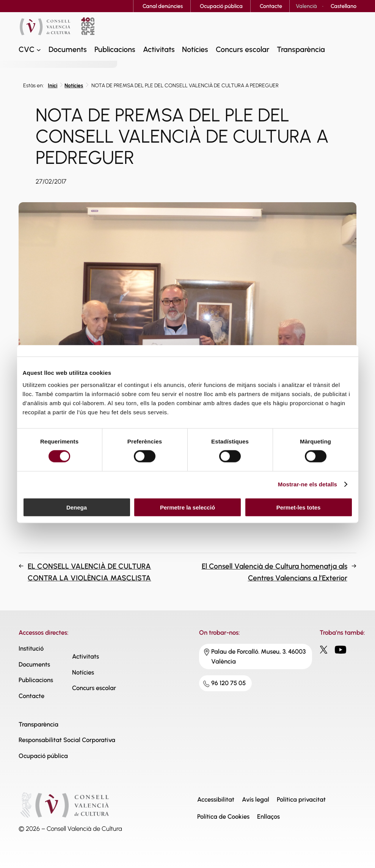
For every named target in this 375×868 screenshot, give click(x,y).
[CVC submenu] (39, 50)
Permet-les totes (299, 507)
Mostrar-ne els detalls (308, 484)
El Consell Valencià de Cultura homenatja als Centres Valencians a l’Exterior (275, 572)
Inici (53, 86)
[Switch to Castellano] (344, 6)
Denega (77, 507)
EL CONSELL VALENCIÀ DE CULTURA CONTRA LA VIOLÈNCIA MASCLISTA (89, 572)
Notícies (74, 86)
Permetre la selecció (187, 507)
